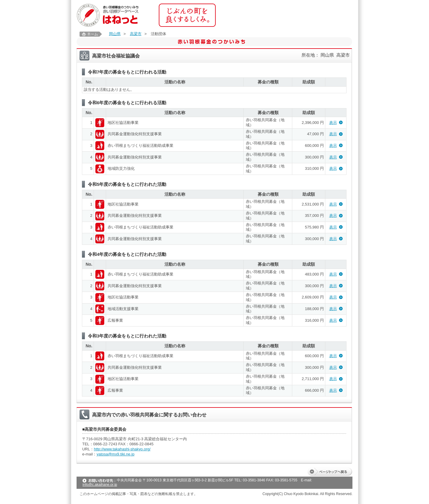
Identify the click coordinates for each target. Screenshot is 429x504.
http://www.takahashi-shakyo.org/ (122, 449)
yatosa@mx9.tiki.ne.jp (115, 454)
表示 (333, 123)
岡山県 (115, 34)
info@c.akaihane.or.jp (100, 485)
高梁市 (136, 34)
